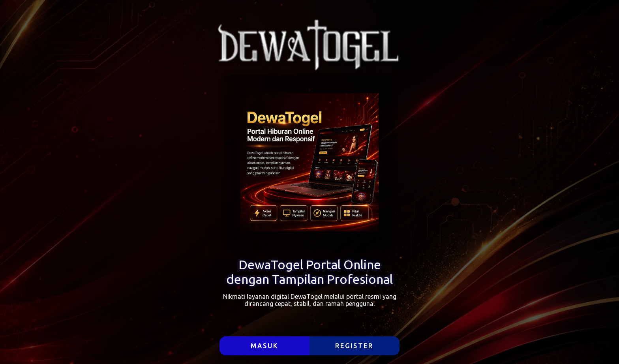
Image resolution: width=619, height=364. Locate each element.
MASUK (264, 346)
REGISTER (354, 346)
